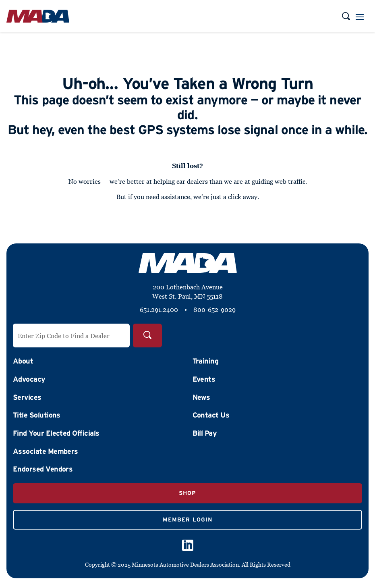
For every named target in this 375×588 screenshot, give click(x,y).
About (23, 361)
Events (204, 379)
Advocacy (29, 379)
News (201, 397)
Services (27, 397)
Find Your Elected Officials (56, 433)
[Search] (147, 336)
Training (206, 361)
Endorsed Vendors (43, 469)
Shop (187, 493)
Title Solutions (37, 415)
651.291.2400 (159, 310)
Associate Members (46, 451)
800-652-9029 (214, 310)
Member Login (187, 519)
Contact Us (211, 415)
